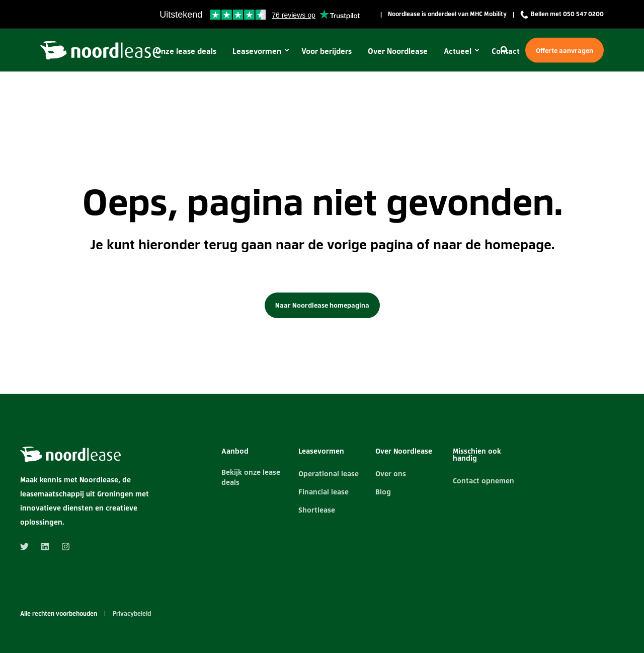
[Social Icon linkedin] (45, 547)
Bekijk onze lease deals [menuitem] (251, 477)
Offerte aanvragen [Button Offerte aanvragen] (565, 50)
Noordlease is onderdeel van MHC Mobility (447, 14)
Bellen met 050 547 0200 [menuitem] (562, 15)
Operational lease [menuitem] (329, 473)
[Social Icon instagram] (63, 547)
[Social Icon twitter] (27, 547)
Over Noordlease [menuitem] (398, 50)
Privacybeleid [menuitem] (132, 614)
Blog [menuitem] (383, 491)
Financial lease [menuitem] (324, 491)
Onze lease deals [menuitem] (186, 50)
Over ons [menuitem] (391, 473)
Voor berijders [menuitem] (327, 50)
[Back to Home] (101, 49)
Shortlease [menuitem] (317, 510)
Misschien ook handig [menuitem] (477, 455)
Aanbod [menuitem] (235, 451)
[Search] (505, 49)
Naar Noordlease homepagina (322, 305)
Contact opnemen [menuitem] (484, 480)
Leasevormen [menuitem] (257, 50)
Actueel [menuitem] (458, 50)
